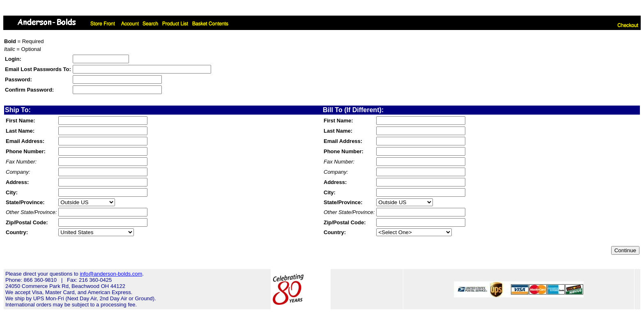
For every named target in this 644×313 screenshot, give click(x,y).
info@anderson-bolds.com (111, 274)
